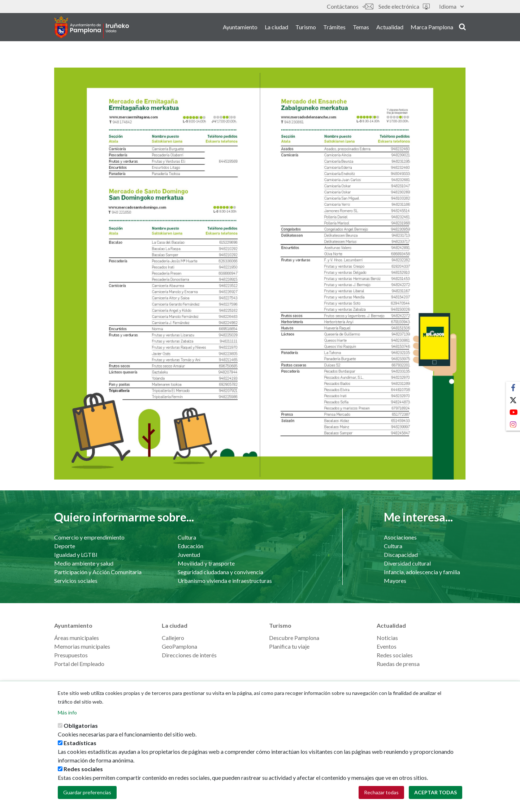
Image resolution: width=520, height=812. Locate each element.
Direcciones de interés (189, 655)
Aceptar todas (435, 795)
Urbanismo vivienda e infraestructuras (225, 581)
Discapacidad (401, 555)
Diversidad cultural (407, 563)
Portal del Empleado (79, 664)
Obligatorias (81, 728)
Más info (67, 715)
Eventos (387, 646)
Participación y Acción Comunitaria (98, 572)
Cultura (187, 537)
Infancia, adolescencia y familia (422, 572)
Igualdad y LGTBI (76, 555)
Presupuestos (71, 655)
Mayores (395, 581)
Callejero (173, 638)
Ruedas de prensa (398, 664)
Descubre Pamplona (294, 638)
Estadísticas (80, 745)
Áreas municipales (77, 638)
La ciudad (276, 28)
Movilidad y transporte (206, 563)
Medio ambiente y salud (84, 563)
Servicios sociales (76, 581)
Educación (190, 546)
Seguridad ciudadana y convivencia (220, 572)
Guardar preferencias (87, 795)
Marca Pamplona (432, 28)
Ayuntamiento (240, 28)
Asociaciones (400, 537)
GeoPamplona (179, 646)
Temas (361, 28)
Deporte (65, 546)
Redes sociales (395, 655)
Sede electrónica (404, 6)
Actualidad (390, 28)
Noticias (387, 638)
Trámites (334, 28)
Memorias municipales (82, 646)
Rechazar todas (381, 795)
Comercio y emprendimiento (89, 537)
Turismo (306, 28)
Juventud (189, 555)
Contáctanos (350, 6)
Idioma (451, 6)
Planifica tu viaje (289, 646)
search (462, 28)
